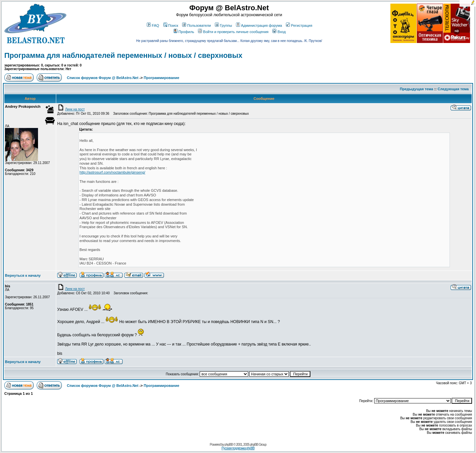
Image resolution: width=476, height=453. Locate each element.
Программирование (162, 78)
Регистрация (299, 25)
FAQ (153, 25)
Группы (223, 25)
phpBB (229, 445)
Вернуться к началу (23, 275)
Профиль (184, 32)
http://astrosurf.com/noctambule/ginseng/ (113, 172)
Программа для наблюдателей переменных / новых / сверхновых (123, 55)
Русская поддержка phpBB (238, 448)
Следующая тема (453, 89)
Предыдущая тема (417, 89)
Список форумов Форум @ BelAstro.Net (102, 78)
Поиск (171, 25)
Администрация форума (259, 25)
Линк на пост (71, 109)
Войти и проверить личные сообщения (233, 32)
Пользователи (197, 25)
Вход (279, 32)
